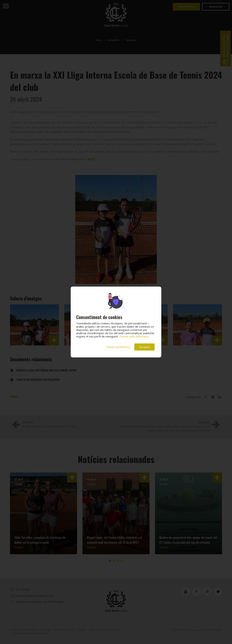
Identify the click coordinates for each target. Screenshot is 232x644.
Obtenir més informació (134, 336)
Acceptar (145, 347)
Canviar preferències (118, 347)
